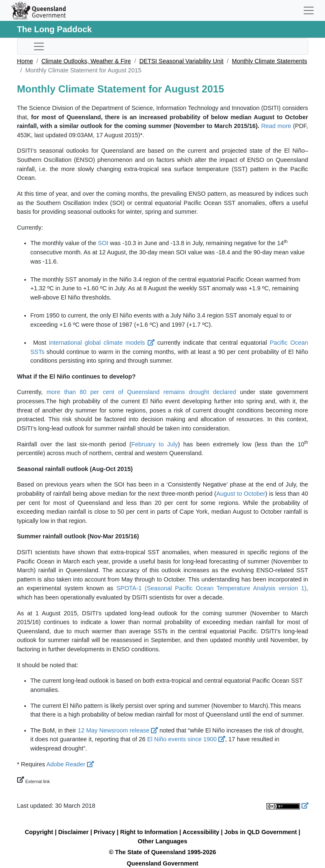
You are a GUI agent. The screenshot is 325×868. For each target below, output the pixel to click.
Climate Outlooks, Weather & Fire (86, 61)
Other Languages (162, 841)
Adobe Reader (70, 764)
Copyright (39, 832)
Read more (276, 126)
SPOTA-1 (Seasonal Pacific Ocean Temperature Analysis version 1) (211, 588)
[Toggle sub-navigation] (39, 46)
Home (25, 61)
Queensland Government (162, 863)
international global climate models (102, 343)
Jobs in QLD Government (261, 832)
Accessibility (201, 832)
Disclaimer (73, 832)
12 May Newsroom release (118, 730)
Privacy (104, 832)
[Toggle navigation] (309, 10)
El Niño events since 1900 (186, 739)
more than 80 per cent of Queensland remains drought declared (141, 392)
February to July (155, 444)
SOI (103, 243)
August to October (241, 494)
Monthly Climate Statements (269, 61)
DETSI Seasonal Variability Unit (181, 61)
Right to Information (149, 832)
